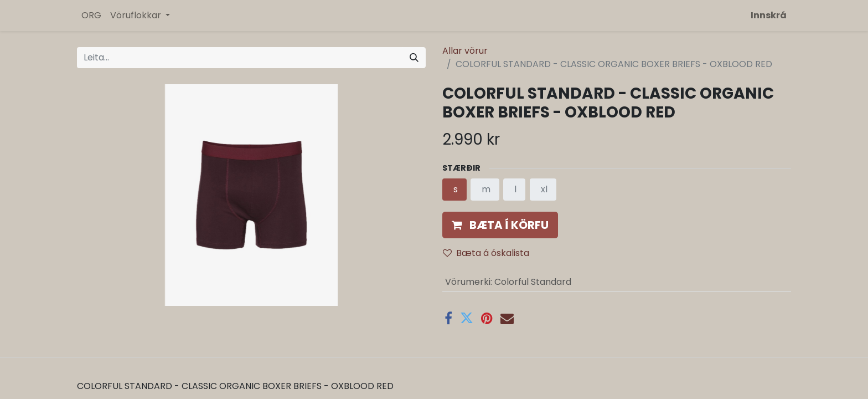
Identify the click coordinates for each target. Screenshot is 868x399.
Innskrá (769, 15)
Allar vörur (465, 51)
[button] (500, 225)
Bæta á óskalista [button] (486, 253)
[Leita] (414, 58)
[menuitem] (91, 16)
